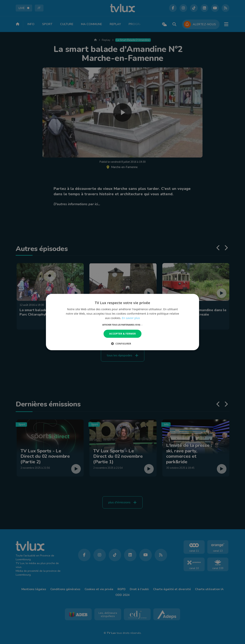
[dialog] (122, 322)
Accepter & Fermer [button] (123, 334)
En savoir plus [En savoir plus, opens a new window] (131, 318)
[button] (123, 325)
